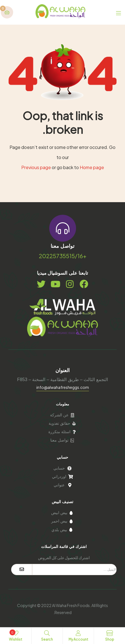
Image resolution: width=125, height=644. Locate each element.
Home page (92, 167)
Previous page (36, 167)
